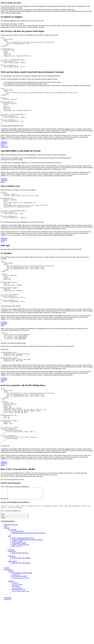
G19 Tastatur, (17, 629)
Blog (6, 569)
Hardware (11, 624)
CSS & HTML (12, 572)
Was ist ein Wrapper (18, 574)
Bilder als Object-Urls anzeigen (21, 605)
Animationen (12, 594)
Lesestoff (11, 614)
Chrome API (12, 599)
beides (3, 158)
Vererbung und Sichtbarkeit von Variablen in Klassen (27, 582)
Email (2, 558)
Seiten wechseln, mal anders (20, 595)
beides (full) (4, 159)
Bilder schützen (13, 604)
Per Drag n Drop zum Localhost (21, 600)
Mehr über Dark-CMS (11, 567)
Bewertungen (8, 612)
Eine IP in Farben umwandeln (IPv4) (23, 580)
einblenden (4, 154)
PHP (9, 579)
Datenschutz (8, 640)
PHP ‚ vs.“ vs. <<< (17, 589)
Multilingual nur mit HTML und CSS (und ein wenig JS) (28, 575)
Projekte (7, 610)
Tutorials (7, 570)
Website (3, 560)
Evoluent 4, (18, 626)
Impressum (8, 642)
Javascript (11, 592)
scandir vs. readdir (17, 584)
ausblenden (4, 156)
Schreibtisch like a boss (20, 633)
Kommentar (4, 541)
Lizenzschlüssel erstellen (19, 585)
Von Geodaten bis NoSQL (20, 619)
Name (2, 556)
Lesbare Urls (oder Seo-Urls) (20, 587)
